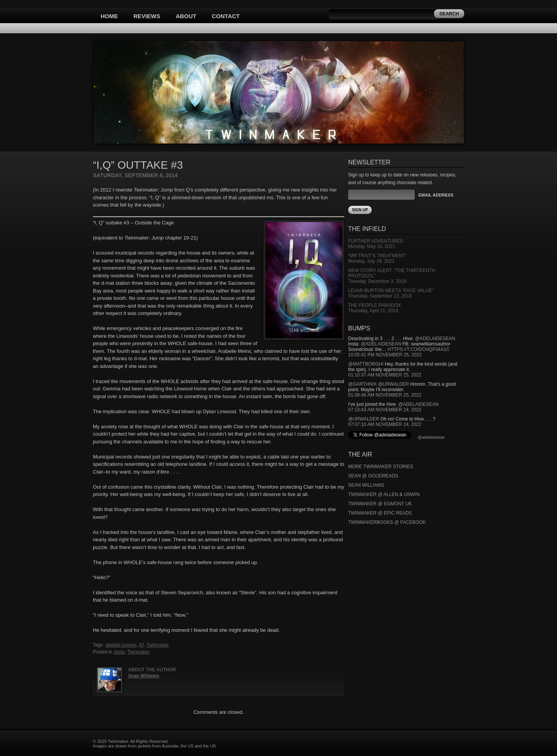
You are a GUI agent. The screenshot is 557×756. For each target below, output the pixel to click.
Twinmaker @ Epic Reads (380, 513)
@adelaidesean (435, 339)
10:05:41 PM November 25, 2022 (385, 355)
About (186, 16)
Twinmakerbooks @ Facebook (387, 522)
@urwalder (393, 384)
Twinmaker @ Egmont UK (380, 504)
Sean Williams (144, 676)
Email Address (436, 195)
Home (109, 16)
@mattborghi (366, 364)
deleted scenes (121, 645)
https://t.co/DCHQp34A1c (419, 349)
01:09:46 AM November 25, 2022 (385, 395)
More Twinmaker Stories (381, 467)
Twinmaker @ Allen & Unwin (384, 494)
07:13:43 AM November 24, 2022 (385, 410)
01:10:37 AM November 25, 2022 (385, 375)
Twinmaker (158, 645)
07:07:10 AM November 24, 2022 (385, 424)
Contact (226, 16)
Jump (119, 652)
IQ (141, 645)
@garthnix (362, 384)
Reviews (147, 16)
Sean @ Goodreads (373, 476)
